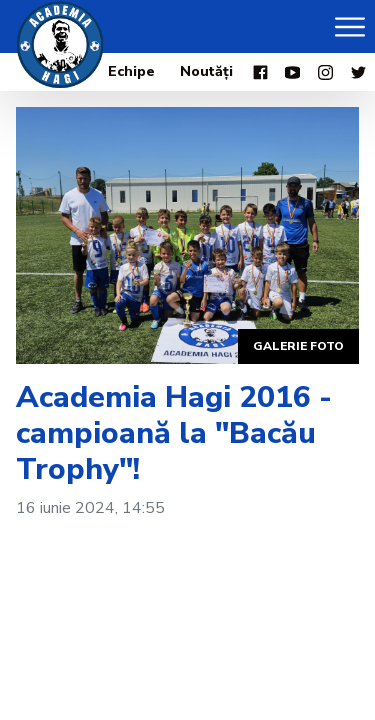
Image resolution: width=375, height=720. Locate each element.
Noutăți (206, 71)
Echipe (131, 71)
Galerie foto (298, 346)
